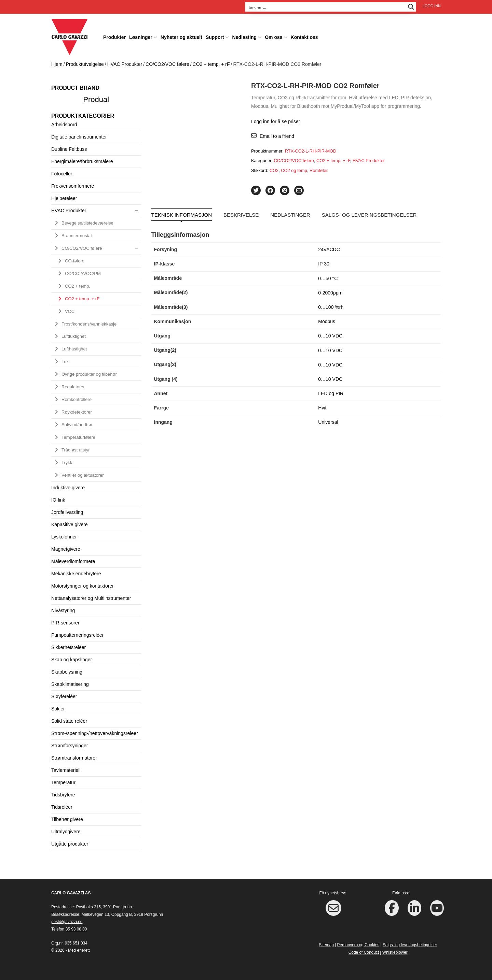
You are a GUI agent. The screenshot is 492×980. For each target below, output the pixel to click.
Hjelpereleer (64, 196)
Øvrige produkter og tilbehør (89, 372)
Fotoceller (62, 172)
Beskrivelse (241, 213)
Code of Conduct (364, 950)
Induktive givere (68, 486)
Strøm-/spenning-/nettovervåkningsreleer (95, 731)
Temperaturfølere (78, 436)
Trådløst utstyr (76, 448)
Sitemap (326, 943)
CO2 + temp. (78, 284)
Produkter (114, 35)
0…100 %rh (331, 305)
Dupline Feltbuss (69, 147)
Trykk (67, 460)
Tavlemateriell (66, 768)
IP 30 (324, 262)
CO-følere (75, 259)
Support (215, 35)
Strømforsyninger (70, 744)
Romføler (319, 168)
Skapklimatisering (70, 682)
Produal (96, 97)
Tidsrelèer (62, 805)
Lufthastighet (74, 347)
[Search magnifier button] (411, 7)
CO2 (274, 168)
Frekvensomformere (73, 184)
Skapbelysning (67, 670)
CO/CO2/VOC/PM (83, 271)
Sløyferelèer (64, 694)
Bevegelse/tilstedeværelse (87, 221)
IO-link (58, 498)
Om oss (274, 35)
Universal (328, 420)
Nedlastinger (290, 213)
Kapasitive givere (70, 522)
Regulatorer (73, 385)
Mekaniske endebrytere (76, 572)
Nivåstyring (63, 608)
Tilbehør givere (67, 817)
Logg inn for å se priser (276, 119)
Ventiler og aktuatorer (83, 473)
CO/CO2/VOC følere (167, 62)
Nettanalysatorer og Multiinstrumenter (91, 596)
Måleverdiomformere (73, 559)
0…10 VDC (330, 334)
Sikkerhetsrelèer (69, 645)
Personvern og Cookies (358, 943)
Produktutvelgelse (85, 62)
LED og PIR (331, 392)
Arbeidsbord (64, 122)
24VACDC (329, 248)
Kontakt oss (304, 35)
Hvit (322, 406)
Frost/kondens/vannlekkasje (89, 322)
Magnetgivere (66, 547)
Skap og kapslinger (72, 658)
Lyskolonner (64, 535)
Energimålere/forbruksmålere (82, 159)
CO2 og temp (294, 168)
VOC (70, 309)
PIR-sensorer (65, 621)
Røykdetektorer (77, 410)
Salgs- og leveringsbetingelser (369, 213)
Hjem (57, 62)
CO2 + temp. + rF (211, 62)
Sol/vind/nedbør (77, 423)
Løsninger (141, 35)
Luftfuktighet (74, 335)
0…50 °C (328, 276)
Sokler (58, 707)
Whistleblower (395, 950)
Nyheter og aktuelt (181, 35)
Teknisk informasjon (182, 213)
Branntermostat (77, 234)
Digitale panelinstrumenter (79, 135)
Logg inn (432, 6)
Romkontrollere (77, 398)
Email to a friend (277, 134)
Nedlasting (245, 35)
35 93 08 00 (76, 927)
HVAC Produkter (125, 62)
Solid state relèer (69, 719)
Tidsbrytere (63, 793)
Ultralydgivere (66, 830)
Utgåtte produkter (70, 842)
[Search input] (326, 7)
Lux (65, 360)
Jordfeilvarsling (67, 510)
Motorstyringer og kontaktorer (83, 584)
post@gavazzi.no (67, 920)
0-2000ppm (330, 291)
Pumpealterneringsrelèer (77, 633)
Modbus (327, 320)
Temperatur (63, 780)
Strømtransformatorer (74, 756)
